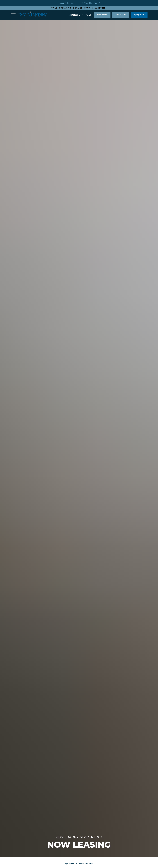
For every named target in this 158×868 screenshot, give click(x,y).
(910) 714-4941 (80, 15)
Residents (102, 15)
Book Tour (121, 15)
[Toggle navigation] (13, 15)
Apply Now (139, 15)
